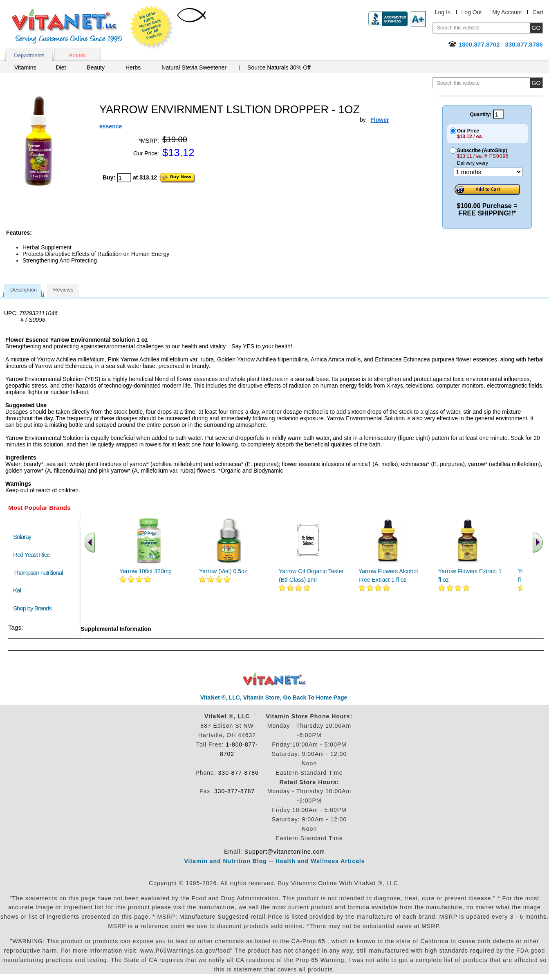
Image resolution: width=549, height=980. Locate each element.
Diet (61, 67)
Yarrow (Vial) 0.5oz (223, 571)
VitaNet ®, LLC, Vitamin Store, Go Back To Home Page (274, 697)
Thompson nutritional (38, 573)
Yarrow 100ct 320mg (146, 571)
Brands (77, 55)
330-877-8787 (234, 791)
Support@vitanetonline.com (285, 852)
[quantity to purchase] (124, 178)
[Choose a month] (488, 172)
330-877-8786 (239, 773)
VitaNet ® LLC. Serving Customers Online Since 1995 (67, 26)
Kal (17, 590)
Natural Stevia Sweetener (194, 67)
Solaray (22, 537)
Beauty (96, 67)
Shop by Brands (34, 608)
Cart (538, 12)
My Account (507, 12)
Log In (443, 12)
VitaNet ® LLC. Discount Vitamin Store (274, 679)
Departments (29, 55)
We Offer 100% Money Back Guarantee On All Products (152, 27)
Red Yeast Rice (31, 555)
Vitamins (25, 67)
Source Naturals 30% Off (279, 67)
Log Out (472, 12)
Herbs (133, 67)
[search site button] (536, 83)
